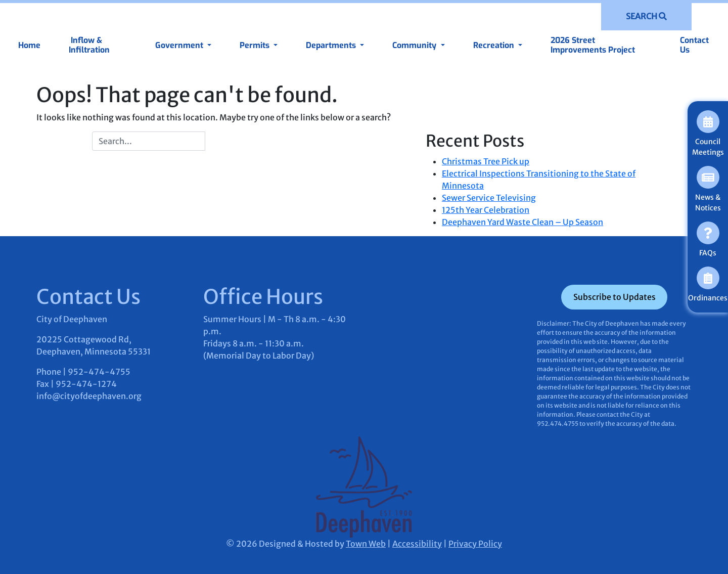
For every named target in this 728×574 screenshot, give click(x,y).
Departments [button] (332, 45)
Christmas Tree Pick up (486, 161)
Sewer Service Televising (489, 198)
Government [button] (180, 45)
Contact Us (694, 45)
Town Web (366, 544)
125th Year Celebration (486, 210)
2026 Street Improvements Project (593, 45)
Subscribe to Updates (615, 297)
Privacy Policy (475, 544)
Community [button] (415, 45)
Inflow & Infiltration (89, 45)
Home (29, 45)
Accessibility (417, 544)
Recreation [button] (495, 45)
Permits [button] (256, 45)
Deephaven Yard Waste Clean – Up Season (522, 222)
